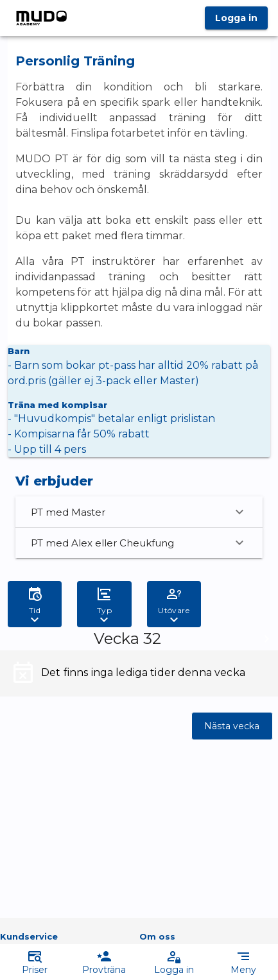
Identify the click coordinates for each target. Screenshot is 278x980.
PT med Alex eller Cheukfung (139, 543)
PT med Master (139, 512)
